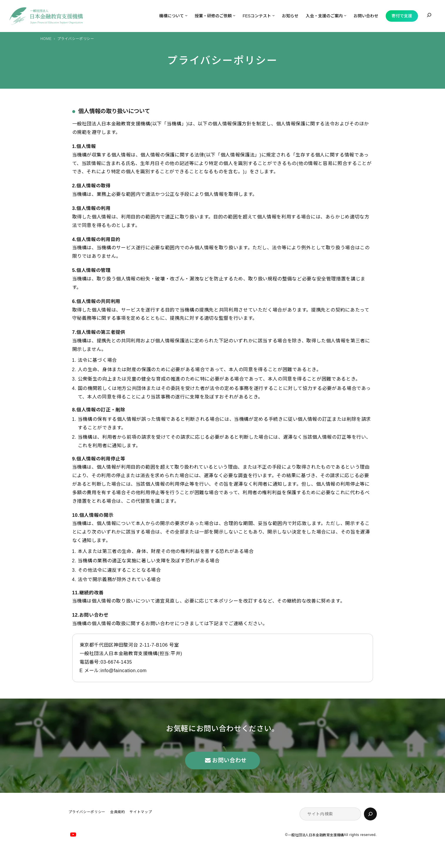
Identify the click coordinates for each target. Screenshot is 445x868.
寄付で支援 (402, 16)
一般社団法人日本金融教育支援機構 (316, 835)
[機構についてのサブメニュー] (186, 15)
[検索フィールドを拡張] (429, 15)
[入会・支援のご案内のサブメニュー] (345, 15)
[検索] (370, 814)
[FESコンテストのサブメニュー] (273, 15)
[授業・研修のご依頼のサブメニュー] (234, 15)
